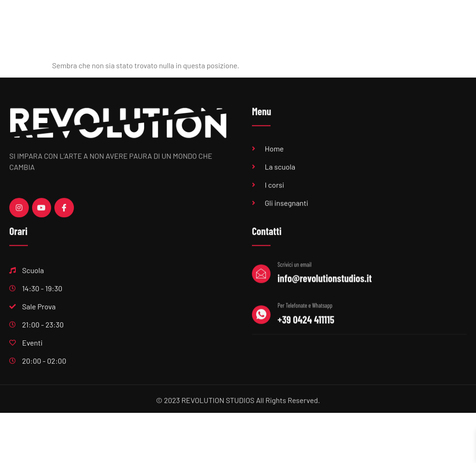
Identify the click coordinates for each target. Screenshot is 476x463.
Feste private (395, 53)
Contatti (444, 53)
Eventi (390, 29)
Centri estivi (434, 29)
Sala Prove (271, 29)
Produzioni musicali (334, 29)
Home (184, 29)
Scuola (224, 29)
